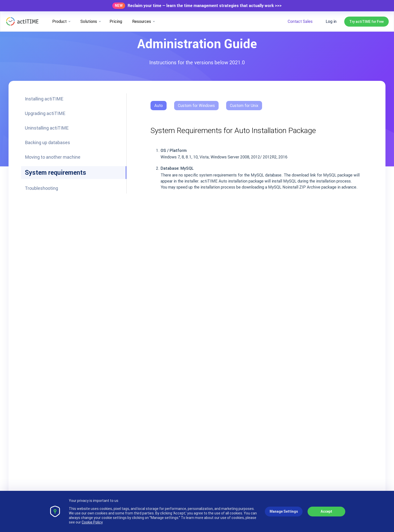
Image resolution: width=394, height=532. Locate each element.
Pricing (116, 21)
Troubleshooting (41, 188)
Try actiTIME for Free (366, 22)
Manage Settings (284, 511)
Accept (326, 511)
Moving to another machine (53, 157)
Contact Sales (300, 21)
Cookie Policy (92, 522)
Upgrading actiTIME (45, 113)
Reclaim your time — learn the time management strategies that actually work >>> (205, 6)
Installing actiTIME (44, 99)
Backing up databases (47, 142)
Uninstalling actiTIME (47, 128)
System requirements (56, 173)
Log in (331, 21)
